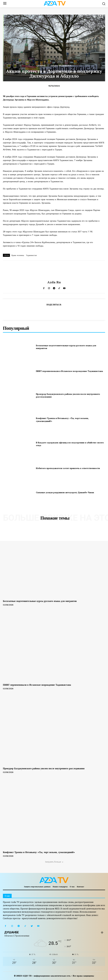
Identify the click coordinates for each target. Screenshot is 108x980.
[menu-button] (5, 4)
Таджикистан (31, 255)
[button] (104, 4)
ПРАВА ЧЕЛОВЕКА (61, 66)
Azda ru (54, 282)
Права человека (18, 255)
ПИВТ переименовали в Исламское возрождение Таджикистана (69, 371)
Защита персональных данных (37, 887)
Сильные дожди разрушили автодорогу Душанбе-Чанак (65, 492)
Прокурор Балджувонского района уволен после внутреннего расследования (44, 768)
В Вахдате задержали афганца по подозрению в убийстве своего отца (70, 444)
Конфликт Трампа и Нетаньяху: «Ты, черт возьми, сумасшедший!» (39, 852)
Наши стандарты (60, 887)
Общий (41, 66)
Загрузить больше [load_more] (54, 862)
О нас (72, 887)
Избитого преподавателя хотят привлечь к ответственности (68, 468)
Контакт (80, 887)
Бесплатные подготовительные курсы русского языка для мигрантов (40, 601)
